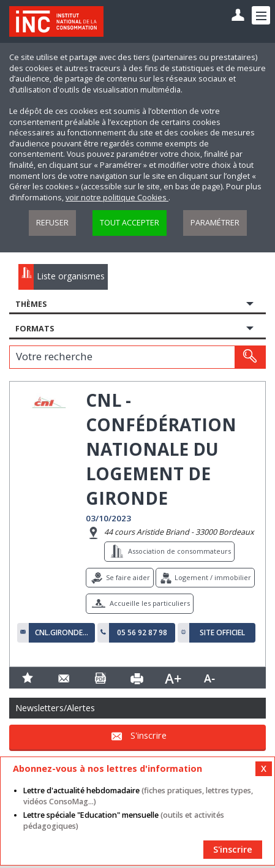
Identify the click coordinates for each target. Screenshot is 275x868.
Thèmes (31, 304)
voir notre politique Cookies (117, 198)
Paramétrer (215, 223)
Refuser (52, 223)
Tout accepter (130, 223)
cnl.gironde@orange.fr (62, 633)
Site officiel (222, 633)
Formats (35, 329)
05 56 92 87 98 (142, 633)
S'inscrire (149, 736)
